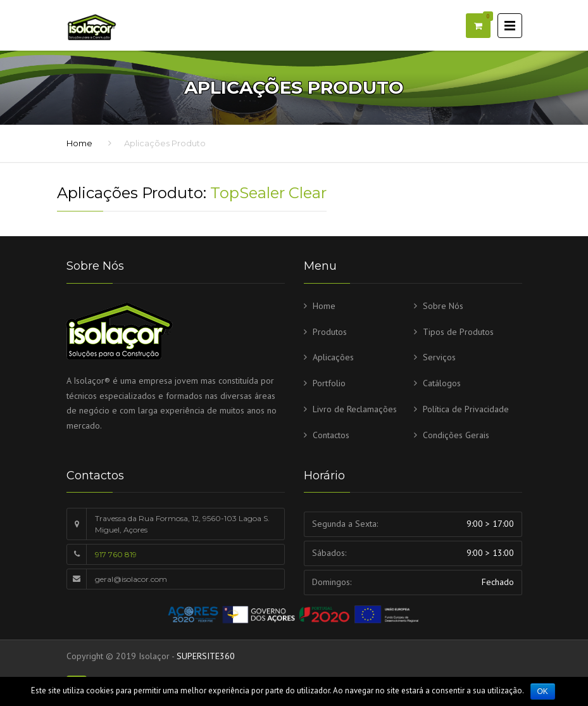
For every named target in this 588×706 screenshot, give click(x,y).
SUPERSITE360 (206, 656)
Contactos (331, 435)
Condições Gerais (456, 435)
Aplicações (333, 357)
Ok (543, 691)
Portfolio (329, 383)
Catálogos (442, 383)
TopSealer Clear (268, 193)
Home (79, 143)
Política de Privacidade (466, 409)
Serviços (439, 357)
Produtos (330, 332)
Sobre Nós (443, 306)
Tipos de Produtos (458, 332)
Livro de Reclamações (355, 409)
